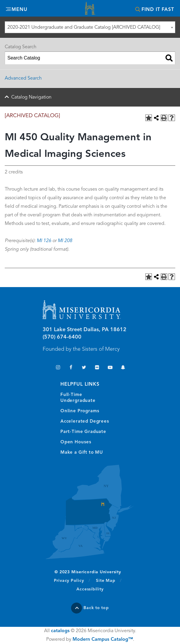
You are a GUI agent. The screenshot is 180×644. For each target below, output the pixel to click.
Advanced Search (23, 78)
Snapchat (123, 368)
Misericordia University (90, 9)
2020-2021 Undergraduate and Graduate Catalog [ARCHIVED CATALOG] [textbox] (84, 28)
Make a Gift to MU (82, 453)
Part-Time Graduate (83, 432)
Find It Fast (158, 10)
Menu (20, 10)
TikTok (45, 368)
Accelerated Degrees (85, 422)
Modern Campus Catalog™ (103, 640)
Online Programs (80, 411)
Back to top (96, 608)
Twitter (84, 368)
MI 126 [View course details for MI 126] (44, 241)
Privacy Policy (72, 580)
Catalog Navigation (31, 97)
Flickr (97, 368)
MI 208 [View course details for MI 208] (65, 241)
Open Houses (76, 442)
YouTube (110, 368)
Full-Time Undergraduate (78, 398)
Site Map (106, 581)
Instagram (58, 368)
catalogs (60, 631)
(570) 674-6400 (62, 337)
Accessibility (90, 589)
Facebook (71, 368)
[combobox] (90, 27)
